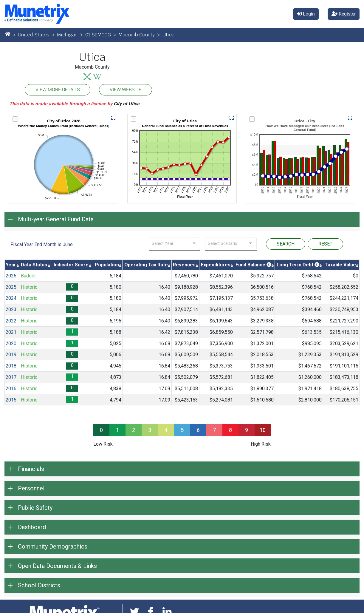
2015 (11, 400)
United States (34, 35)
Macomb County (137, 35)
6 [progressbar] (198, 430)
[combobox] (175, 244)
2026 (11, 276)
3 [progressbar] (150, 430)
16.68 (164, 343)
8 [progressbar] (230, 430)
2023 (11, 309)
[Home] (7, 34)
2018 (11, 366)
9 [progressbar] (247, 430)
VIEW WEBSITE (126, 90)
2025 (11, 287)
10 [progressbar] (263, 430)
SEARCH (286, 244)
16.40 (164, 287)
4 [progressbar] (166, 430)
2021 (11, 332)
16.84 (164, 366)
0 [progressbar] (101, 430)
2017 (11, 377)
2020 (11, 343)
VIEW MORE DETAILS (58, 90)
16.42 (164, 332)
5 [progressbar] (182, 430)
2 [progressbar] (134, 430)
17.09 (164, 389)
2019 (11, 355)
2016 (11, 389)
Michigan (67, 35)
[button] (113, 118)
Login (306, 14)
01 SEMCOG (98, 35)
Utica (92, 57)
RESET (325, 244)
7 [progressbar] (214, 430)
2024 (11, 298)
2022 (11, 321)
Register (344, 14)
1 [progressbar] (117, 430)
